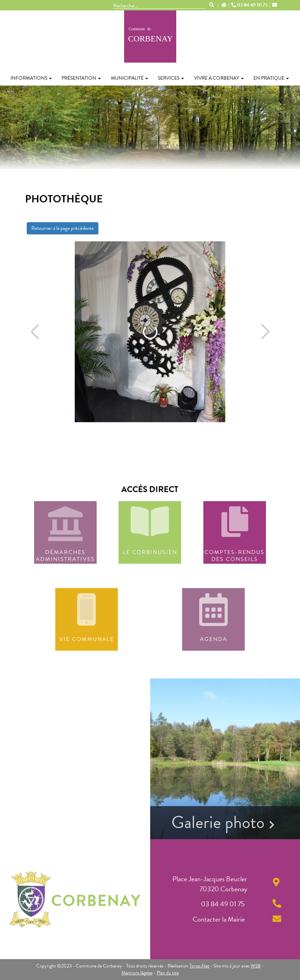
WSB (256, 966)
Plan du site (168, 973)
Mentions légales (137, 973)
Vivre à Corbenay (219, 78)
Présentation (81, 78)
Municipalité (129, 78)
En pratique (271, 78)
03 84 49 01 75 (250, 5)
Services (171, 78)
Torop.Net (199, 966)
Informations (31, 78)
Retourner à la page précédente (63, 228)
